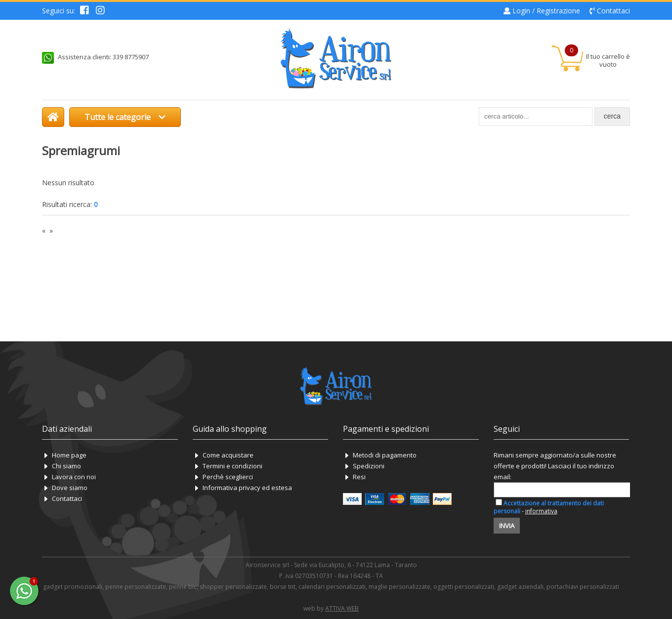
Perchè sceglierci (228, 477)
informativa (541, 511)
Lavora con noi (74, 477)
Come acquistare (228, 455)
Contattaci (613, 11)
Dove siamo (70, 488)
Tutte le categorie (125, 117)
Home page (69, 455)
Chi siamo (66, 466)
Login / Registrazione (546, 11)
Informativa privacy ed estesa (247, 488)
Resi (359, 477)
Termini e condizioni (232, 466)
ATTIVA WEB (342, 608)
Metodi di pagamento (385, 455)
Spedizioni (369, 466)
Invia (507, 526)
